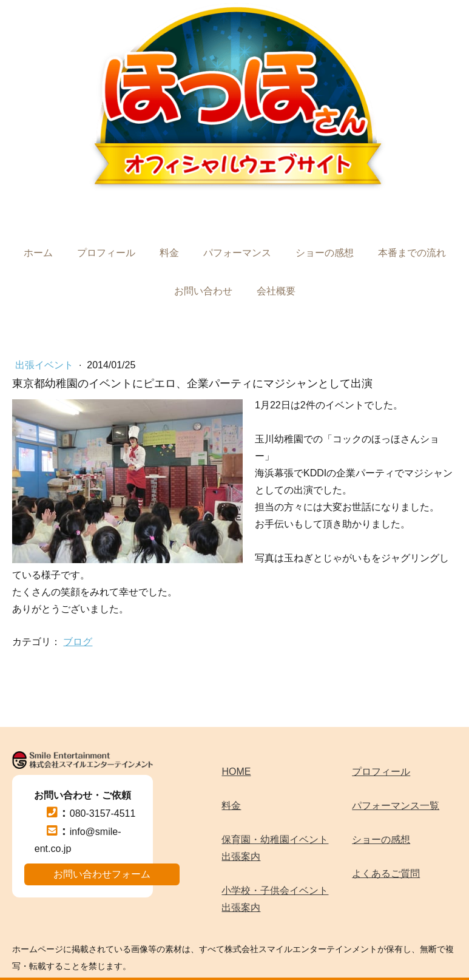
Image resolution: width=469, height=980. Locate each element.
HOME (236, 772)
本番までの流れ (412, 253)
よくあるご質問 (386, 874)
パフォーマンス (237, 253)
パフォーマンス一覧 (396, 806)
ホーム (38, 253)
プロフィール (106, 253)
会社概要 (276, 291)
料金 (169, 253)
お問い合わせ (203, 291)
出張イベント (46, 365)
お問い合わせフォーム (102, 874)
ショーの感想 (325, 253)
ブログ (78, 642)
